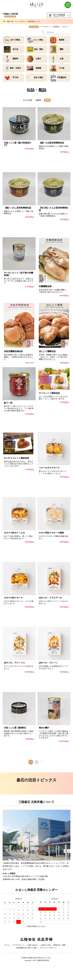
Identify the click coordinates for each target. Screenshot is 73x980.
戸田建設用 (61, 77)
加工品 (15, 49)
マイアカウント (46, 27)
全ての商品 (15, 40)
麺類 (61, 49)
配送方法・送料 (60, 958)
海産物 (61, 40)
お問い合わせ (32, 958)
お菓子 (38, 59)
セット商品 (38, 40)
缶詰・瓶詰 (38, 49)
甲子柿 (15, 77)
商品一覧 (10, 21)
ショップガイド (20, 21)
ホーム (7, 958)
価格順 (38, 100)
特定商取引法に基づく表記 (27, 961)
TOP (4, 21)
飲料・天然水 (15, 68)
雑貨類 (38, 68)
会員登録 (56, 27)
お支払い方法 (46, 958)
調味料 (15, 59)
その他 (61, 68)
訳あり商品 (38, 77)
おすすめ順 (27, 100)
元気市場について (34, 21)
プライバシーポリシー (48, 961)
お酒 (61, 59)
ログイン (65, 27)
